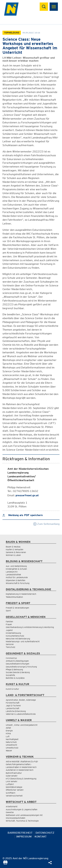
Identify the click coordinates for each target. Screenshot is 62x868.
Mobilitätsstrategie (14, 787)
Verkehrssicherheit (14, 796)
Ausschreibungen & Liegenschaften (22, 809)
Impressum (24, 837)
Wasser (9, 751)
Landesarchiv (12, 572)
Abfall (8, 728)
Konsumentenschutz (15, 636)
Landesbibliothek (13, 575)
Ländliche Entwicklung (16, 711)
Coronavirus (11, 658)
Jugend (9, 630)
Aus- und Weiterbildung (16, 566)
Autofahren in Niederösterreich (20, 770)
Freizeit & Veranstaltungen (17, 608)
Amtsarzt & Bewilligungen (17, 661)
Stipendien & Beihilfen (16, 580)
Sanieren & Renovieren (16, 552)
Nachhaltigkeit (12, 739)
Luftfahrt (10, 784)
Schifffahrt (10, 793)
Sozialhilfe (10, 675)
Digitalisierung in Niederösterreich (21, 594)
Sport (8, 611)
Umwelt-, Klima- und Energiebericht (22, 725)
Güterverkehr (12, 776)
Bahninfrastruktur (14, 773)
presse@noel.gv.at (27, 495)
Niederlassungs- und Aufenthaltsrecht (23, 641)
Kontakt (41, 837)
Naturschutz (11, 742)
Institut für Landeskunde (17, 577)
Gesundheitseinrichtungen (18, 664)
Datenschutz (45, 833)
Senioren (10, 644)
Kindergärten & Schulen (16, 569)
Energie (9, 731)
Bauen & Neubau (13, 547)
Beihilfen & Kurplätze (15, 678)
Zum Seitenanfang (46, 524)
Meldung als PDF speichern (23, 515)
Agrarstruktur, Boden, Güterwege (21, 700)
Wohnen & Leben (13, 555)
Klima (8, 733)
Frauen (9, 624)
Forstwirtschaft (13, 703)
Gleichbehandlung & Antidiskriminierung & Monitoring (30, 627)
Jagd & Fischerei (13, 706)
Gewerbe (10, 812)
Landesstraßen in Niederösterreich (21, 767)
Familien (9, 622)
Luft (8, 736)
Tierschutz (10, 647)
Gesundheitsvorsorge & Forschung (21, 667)
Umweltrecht (11, 745)
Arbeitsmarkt (12, 806)
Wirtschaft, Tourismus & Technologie (22, 821)
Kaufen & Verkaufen (15, 549)
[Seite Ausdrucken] (5, 863)
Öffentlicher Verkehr (15, 790)
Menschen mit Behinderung (18, 639)
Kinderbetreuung (13, 633)
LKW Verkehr (12, 781)
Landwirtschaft (12, 708)
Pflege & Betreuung (14, 670)
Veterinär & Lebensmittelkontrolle (21, 714)
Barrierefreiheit (20, 833)
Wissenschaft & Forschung (18, 583)
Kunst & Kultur (12, 689)
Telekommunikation (14, 597)
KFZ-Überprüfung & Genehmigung (21, 779)
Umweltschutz (12, 748)
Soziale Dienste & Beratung (18, 672)
